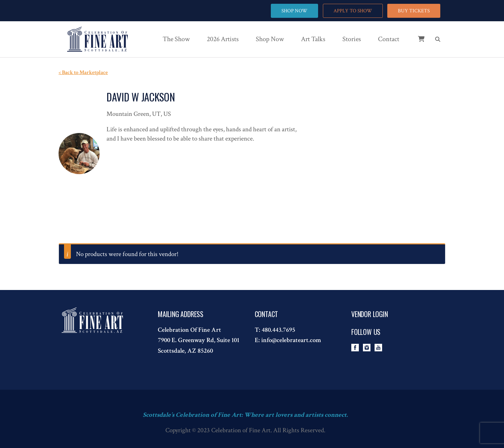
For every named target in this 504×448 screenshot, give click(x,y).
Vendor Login (370, 314)
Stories (352, 39)
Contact (389, 39)
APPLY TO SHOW (353, 11)
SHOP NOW (294, 11)
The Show (176, 39)
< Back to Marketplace (83, 72)
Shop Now (270, 39)
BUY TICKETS (414, 11)
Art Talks (313, 39)
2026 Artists (223, 39)
